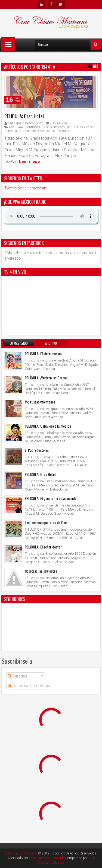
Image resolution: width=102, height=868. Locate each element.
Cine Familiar (61, 127)
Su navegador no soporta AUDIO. (51, 216)
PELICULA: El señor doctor (43, 547)
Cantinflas (33, 127)
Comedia (11, 131)
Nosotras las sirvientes (41, 571)
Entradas (17, 676)
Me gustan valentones (40, 402)
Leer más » (30, 162)
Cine (46, 127)
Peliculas (64, 131)
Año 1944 (16, 127)
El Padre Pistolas (37, 450)
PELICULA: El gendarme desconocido (51, 498)
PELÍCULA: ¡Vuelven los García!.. (47, 378)
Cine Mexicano (83, 127)
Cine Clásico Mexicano (21, 853)
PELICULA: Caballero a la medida (48, 426)
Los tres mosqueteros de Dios (46, 522)
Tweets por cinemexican (25, 188)
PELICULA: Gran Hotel (24, 116)
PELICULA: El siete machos (44, 354)
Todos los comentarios (30, 686)
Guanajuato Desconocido (37, 131)
